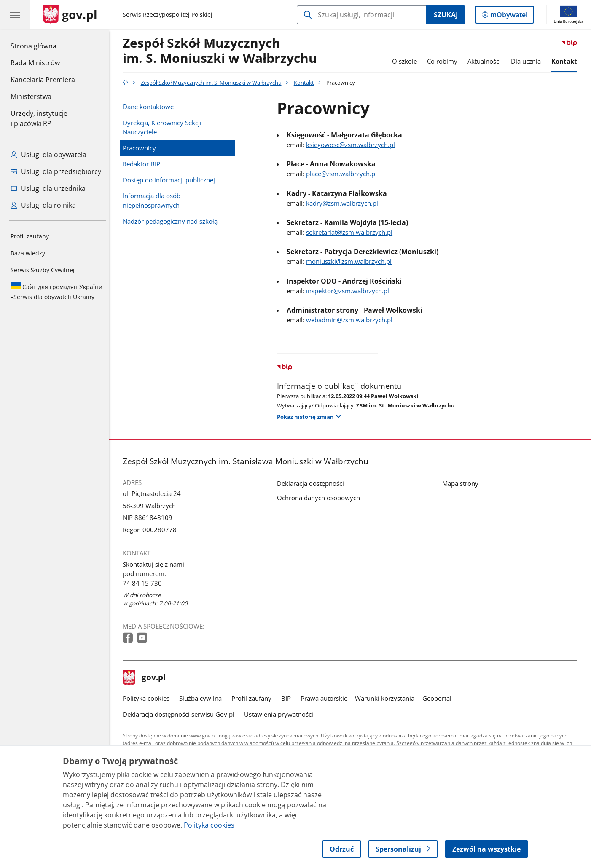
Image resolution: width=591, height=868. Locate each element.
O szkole (407, 61)
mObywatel (508, 16)
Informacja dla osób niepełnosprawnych (154, 200)
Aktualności (486, 61)
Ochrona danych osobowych (321, 498)
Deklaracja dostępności (313, 483)
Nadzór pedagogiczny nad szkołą (172, 221)
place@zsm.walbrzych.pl (344, 174)
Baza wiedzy (28, 253)
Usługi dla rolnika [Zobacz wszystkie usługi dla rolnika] (43, 205)
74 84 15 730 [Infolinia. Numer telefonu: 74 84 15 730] (144, 583)
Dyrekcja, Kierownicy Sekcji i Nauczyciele (166, 127)
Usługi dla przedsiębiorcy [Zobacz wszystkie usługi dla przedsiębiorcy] (56, 171)
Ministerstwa (31, 96)
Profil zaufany (30, 236)
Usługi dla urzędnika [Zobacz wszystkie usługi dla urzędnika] (48, 188)
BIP (288, 698)
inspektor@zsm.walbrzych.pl (350, 291)
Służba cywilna (203, 698)
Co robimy (444, 61)
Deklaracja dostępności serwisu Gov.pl (181, 714)
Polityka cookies (148, 698)
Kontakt (566, 61)
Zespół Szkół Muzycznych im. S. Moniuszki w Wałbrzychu (222, 51)
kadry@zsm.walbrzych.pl (344, 203)
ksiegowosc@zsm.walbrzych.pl (353, 145)
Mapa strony (462, 483)
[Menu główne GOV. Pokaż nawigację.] (15, 15)
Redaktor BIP (144, 164)
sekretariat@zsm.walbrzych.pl (351, 232)
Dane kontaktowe (150, 107)
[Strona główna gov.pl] (70, 15)
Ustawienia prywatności (281, 714)
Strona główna (43, 46)
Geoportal (439, 698)
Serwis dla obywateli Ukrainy (56, 292)
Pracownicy (141, 148)
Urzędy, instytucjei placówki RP (39, 118)
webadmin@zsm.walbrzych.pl (351, 320)
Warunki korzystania (387, 698)
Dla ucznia (528, 61)
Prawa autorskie (326, 698)
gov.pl (146, 678)
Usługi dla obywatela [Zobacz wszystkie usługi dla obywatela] (48, 155)
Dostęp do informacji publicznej (171, 180)
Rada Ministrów (35, 63)
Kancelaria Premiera (43, 80)
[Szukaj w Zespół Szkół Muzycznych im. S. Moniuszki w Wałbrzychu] (361, 15)
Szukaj (446, 15)
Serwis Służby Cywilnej (43, 270)
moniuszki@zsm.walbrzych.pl (351, 261)
